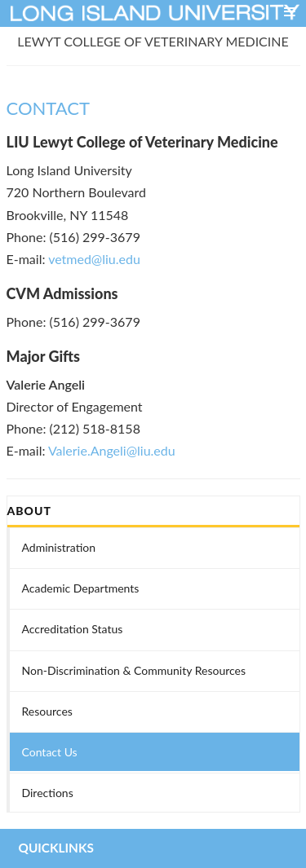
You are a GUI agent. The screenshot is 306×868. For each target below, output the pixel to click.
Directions (48, 793)
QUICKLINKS (56, 848)
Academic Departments (81, 588)
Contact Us (50, 752)
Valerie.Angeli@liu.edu (112, 450)
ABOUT (29, 511)
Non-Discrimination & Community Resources (134, 670)
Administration (59, 547)
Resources (47, 711)
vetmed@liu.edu (94, 259)
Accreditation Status (73, 629)
